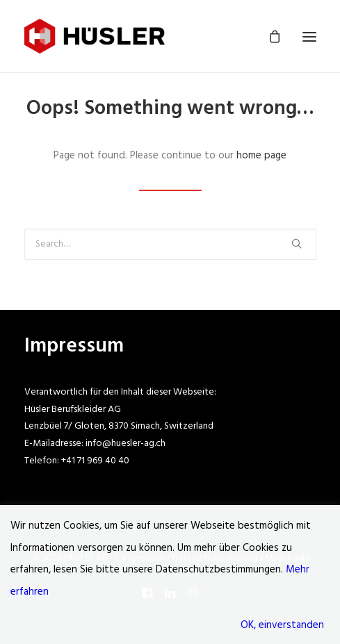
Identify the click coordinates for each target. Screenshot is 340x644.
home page (261, 156)
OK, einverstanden (282, 625)
